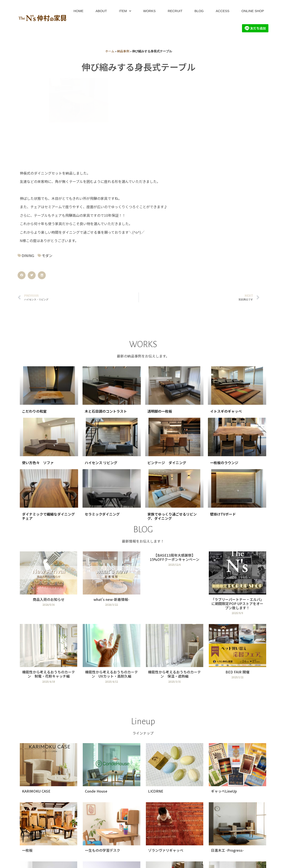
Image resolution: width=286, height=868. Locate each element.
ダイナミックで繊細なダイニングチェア (48, 428)
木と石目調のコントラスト (106, 323)
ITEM (125, 11)
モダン (47, 168)
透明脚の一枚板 (160, 323)
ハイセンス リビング (101, 375)
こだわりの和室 (34, 323)
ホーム (110, 51)
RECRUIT (175, 11)
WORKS (149, 11)
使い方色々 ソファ (38, 375)
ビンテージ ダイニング (167, 375)
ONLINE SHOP (253, 11)
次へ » (159, 843)
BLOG (199, 11)
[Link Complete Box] (49, 497)
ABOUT (101, 11)
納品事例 (123, 51)
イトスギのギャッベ (226, 323)
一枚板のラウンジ (224, 375)
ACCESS (223, 11)
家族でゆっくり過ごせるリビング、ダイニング (172, 428)
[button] (22, 187)
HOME (78, 11)
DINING (28, 168)
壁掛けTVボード (223, 426)
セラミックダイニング (102, 426)
